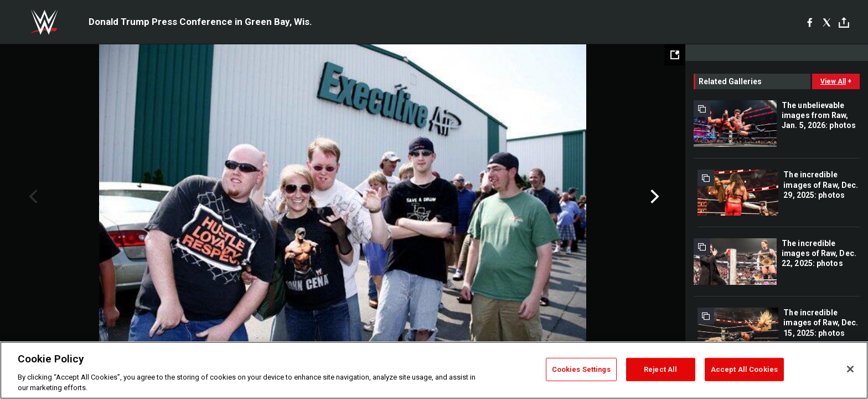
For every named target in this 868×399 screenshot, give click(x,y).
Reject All (660, 369)
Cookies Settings (581, 369)
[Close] (850, 369)
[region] (434, 370)
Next (653, 197)
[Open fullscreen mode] (675, 55)
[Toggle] (844, 22)
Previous (32, 197)
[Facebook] (810, 22)
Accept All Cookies (744, 369)
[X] (827, 22)
